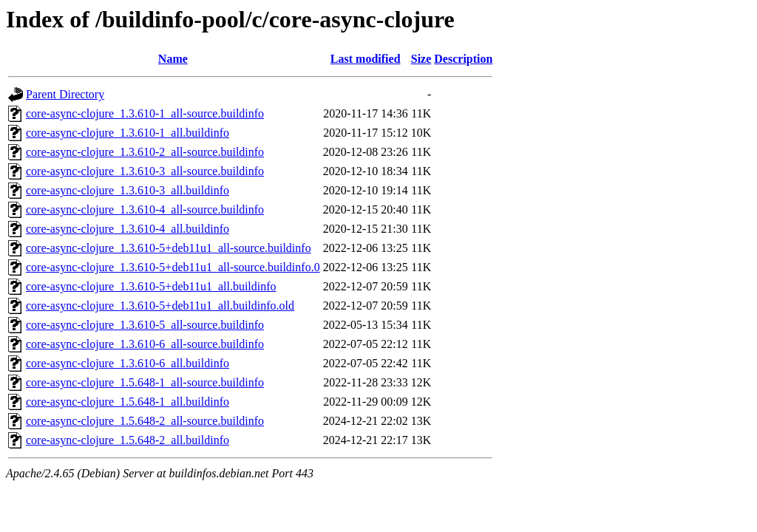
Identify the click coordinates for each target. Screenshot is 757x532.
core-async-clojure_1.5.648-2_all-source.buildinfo (145, 421)
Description (463, 59)
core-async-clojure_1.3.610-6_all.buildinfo (128, 363)
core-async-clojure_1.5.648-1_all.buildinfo (128, 402)
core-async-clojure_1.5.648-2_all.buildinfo (128, 440)
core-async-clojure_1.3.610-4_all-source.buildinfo (145, 209)
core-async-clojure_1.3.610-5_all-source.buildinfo (145, 325)
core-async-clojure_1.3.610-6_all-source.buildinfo (145, 344)
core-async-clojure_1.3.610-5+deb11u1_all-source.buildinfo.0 (173, 267)
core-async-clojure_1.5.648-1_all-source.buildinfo (145, 382)
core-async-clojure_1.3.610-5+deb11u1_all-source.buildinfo (169, 248)
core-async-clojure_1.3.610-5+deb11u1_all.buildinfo (151, 286)
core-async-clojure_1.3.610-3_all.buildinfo (128, 190)
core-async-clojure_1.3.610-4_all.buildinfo (128, 229)
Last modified (366, 59)
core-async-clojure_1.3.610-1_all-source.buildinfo (145, 113)
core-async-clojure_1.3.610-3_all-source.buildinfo (145, 171)
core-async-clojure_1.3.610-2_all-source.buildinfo (145, 152)
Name (173, 59)
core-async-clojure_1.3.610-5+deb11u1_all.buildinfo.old (160, 306)
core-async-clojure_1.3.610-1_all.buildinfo (128, 133)
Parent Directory (65, 94)
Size (421, 59)
